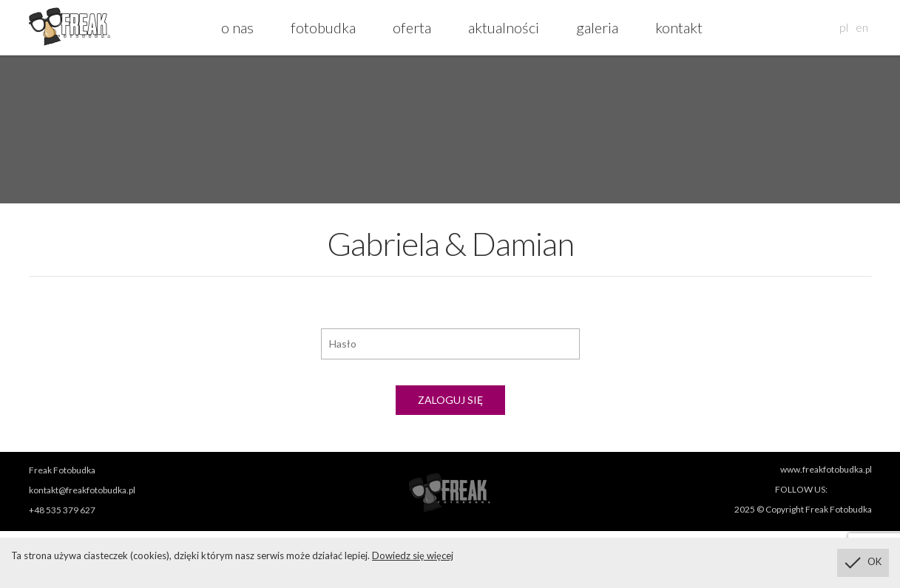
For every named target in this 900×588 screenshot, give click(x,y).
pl (844, 27)
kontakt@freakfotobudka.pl (82, 490)
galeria (597, 27)
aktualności (504, 27)
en (862, 27)
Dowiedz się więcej (413, 555)
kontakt (679, 27)
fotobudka (323, 27)
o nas (237, 27)
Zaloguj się (450, 400)
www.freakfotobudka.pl (826, 469)
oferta (412, 27)
